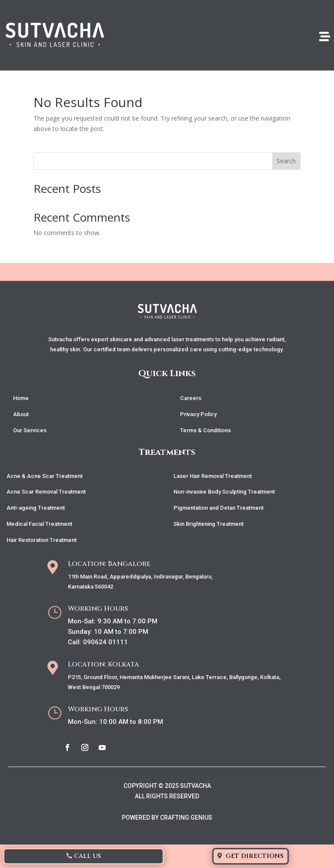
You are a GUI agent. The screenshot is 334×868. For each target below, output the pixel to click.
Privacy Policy (198, 414)
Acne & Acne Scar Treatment (45, 476)
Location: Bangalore (109, 564)
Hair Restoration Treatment (42, 540)
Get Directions (255, 856)
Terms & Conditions (205, 430)
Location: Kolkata (104, 664)
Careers (191, 398)
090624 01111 (105, 642)
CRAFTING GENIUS (186, 818)
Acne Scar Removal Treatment (46, 492)
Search (286, 161)
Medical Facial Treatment (39, 524)
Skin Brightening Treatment (209, 524)
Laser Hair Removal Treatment (213, 476)
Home (21, 398)
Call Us (87, 856)
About (21, 414)
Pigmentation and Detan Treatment (219, 508)
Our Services (30, 430)
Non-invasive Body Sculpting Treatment (224, 492)
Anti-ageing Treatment (36, 508)
